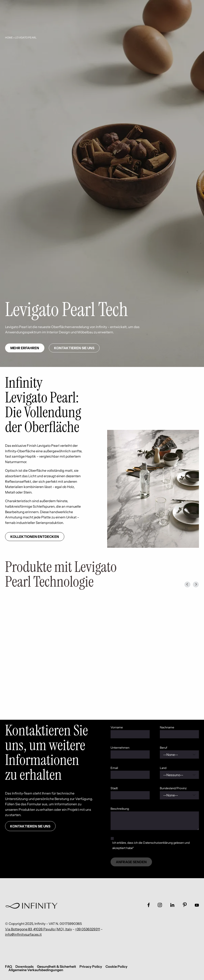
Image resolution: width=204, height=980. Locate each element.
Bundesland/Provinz (173, 788)
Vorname (117, 727)
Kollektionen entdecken (35, 537)
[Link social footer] (149, 905)
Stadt (114, 788)
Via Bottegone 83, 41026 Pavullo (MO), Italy (38, 929)
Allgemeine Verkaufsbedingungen (36, 970)
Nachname (167, 727)
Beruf (164, 748)
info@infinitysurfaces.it (23, 934)
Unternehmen (120, 748)
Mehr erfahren (25, 348)
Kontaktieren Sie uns (74, 348)
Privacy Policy (91, 966)
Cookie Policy (116, 966)
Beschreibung (120, 809)
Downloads (25, 966)
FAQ (9, 966)
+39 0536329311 (88, 929)
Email (114, 768)
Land (163, 768)
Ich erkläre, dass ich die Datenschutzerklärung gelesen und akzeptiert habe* (151, 845)
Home (9, 37)
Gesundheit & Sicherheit (57, 966)
